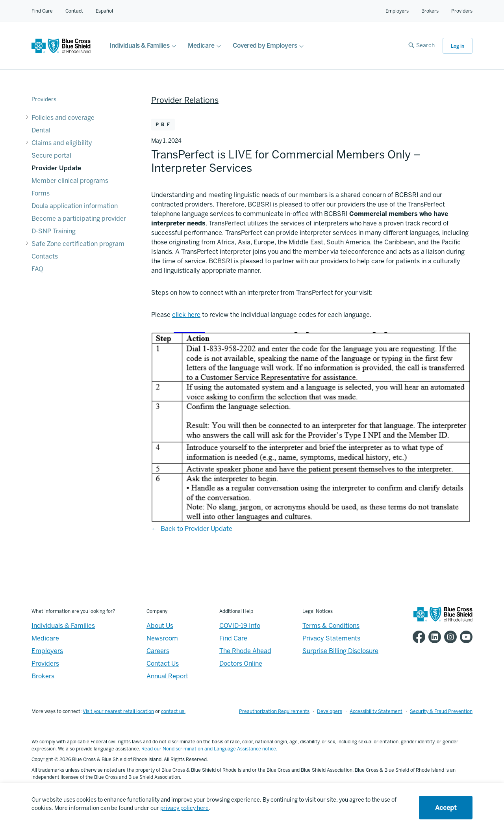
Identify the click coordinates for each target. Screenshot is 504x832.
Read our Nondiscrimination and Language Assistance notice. (209, 749)
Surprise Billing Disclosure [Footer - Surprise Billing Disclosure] (340, 651)
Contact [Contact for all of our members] (74, 11)
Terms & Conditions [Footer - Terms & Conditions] (331, 626)
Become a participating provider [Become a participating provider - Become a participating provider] (79, 219)
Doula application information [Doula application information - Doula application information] (75, 206)
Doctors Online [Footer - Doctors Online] (241, 664)
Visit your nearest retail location (118, 711)
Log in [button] (458, 46)
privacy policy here (184, 808)
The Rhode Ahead (245, 651)
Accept (446, 808)
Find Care (42, 11)
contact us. (173, 711)
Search (425, 46)
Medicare (201, 46)
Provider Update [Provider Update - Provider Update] (56, 168)
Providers (462, 11)
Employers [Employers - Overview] (47, 651)
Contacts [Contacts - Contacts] (45, 256)
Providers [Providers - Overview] (45, 664)
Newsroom (162, 638)
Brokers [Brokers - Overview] (43, 676)
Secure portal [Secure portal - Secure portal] (51, 155)
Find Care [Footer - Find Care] (233, 638)
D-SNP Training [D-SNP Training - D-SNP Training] (54, 231)
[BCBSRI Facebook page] (417, 637)
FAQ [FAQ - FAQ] (37, 269)
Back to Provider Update (196, 529)
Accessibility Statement (376, 711)
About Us (160, 626)
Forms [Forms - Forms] (41, 193)
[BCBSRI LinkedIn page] (433, 637)
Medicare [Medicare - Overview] (45, 638)
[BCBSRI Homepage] (61, 51)
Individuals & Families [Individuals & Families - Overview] (63, 626)
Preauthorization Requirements (274, 711)
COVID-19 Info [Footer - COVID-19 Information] (240, 626)
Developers (330, 711)
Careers (158, 651)
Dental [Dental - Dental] (41, 130)
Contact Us (163, 664)
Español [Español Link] (104, 11)
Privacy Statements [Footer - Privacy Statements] (331, 638)
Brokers (430, 11)
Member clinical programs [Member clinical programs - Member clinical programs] (70, 181)
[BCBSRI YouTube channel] (465, 637)
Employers (397, 11)
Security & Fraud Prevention (441, 711)
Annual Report (167, 676)
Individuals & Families (139, 46)
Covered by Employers (265, 46)
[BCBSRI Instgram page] (449, 637)
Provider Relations (185, 100)
